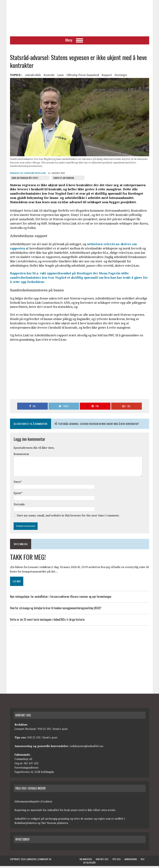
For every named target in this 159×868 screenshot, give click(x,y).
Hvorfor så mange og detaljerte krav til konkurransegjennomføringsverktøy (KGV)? (56, 610)
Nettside (19, 506)
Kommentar (21, 456)
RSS (143, 861)
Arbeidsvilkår (33, 77)
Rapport (107, 77)
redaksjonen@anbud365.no (86, 748)
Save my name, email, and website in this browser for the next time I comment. (68, 517)
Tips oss (116, 861)
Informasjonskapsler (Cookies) (33, 803)
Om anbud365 (86, 861)
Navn (17, 484)
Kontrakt (49, 77)
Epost (17, 495)
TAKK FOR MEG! (28, 559)
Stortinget (121, 77)
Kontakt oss (102, 861)
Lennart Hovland (35, 175)
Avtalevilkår (89, 865)
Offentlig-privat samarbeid (83, 77)
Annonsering (131, 861)
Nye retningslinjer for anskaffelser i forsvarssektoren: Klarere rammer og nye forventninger (61, 598)
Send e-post (60, 731)
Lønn (61, 77)
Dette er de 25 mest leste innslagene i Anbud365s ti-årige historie (47, 621)
